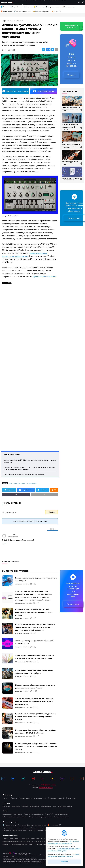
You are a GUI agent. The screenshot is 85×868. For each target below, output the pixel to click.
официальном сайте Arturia (45, 277)
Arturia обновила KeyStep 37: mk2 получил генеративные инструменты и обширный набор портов (34, 702)
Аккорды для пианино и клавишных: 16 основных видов (70, 163)
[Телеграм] (3, 779)
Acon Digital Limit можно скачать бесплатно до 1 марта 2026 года (25, 475)
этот (10, 856)
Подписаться (73, 604)
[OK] (72, 779)
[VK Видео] (42, 779)
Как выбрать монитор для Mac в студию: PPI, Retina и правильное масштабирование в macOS (36, 717)
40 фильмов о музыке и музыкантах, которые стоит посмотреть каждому (70, 127)
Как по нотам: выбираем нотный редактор (70, 179)
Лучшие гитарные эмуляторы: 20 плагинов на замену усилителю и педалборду (71, 145)
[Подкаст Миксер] (62, 779)
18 (33, 691)
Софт (4, 21)
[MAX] (23, 779)
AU (19, 483)
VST (27, 483)
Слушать (71, 75)
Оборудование (20, 603)
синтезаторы (33, 483)
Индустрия (19, 618)
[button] (43, 50)
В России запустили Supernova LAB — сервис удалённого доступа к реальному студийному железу (36, 746)
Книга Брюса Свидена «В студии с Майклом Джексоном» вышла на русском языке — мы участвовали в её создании (35, 627)
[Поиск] (83, 2)
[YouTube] (33, 779)
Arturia (15, 483)
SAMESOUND (20, 853)
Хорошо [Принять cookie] (64, 862)
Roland (23, 483)
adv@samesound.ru (46, 787)
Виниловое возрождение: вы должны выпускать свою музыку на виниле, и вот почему (34, 612)
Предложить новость (72, 26)
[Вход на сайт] (79, 2)
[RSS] (82, 779)
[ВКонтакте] (13, 779)
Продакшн (18, 584)
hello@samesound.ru (49, 785)
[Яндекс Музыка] (52, 779)
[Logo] (7, 2)
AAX (11, 483)
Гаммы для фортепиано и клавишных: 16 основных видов (71, 109)
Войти (52, 512)
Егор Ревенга (11, 21)
